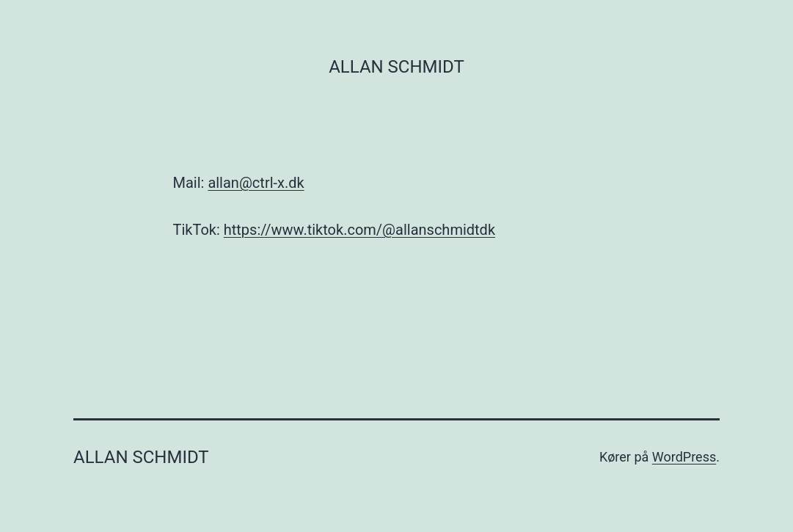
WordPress (684, 457)
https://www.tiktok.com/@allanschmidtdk (359, 230)
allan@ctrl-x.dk (256, 183)
